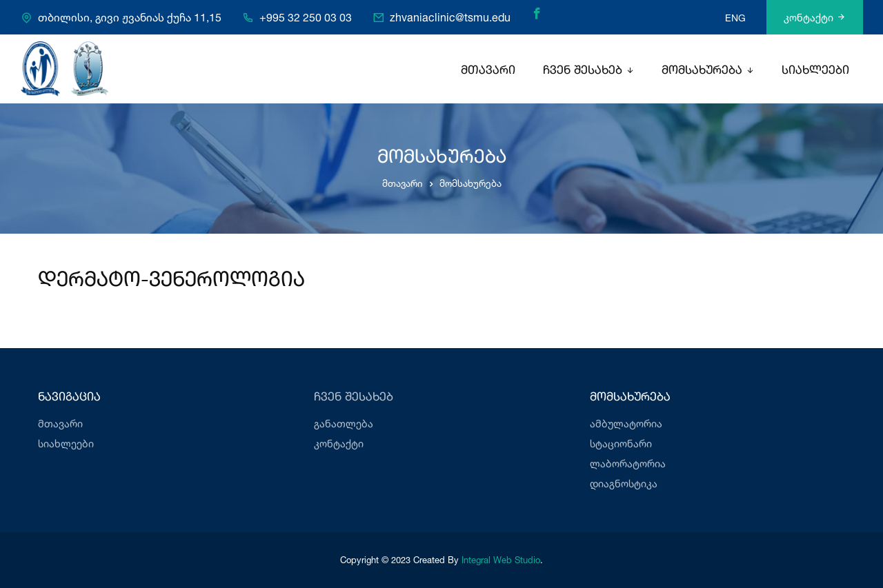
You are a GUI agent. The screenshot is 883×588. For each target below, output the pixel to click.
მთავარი (488, 71)
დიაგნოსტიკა (624, 484)
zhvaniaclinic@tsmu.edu (450, 18)
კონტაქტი (815, 18)
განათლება (344, 424)
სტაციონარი (621, 444)
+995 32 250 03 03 (306, 18)
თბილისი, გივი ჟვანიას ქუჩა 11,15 (130, 18)
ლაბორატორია (628, 464)
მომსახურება (702, 71)
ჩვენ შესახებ (583, 71)
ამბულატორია (626, 424)
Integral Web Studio (501, 560)
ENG (735, 18)
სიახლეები (815, 71)
